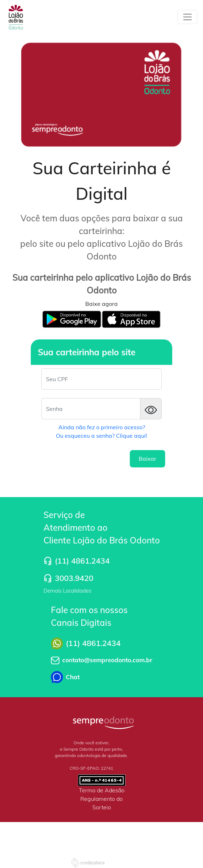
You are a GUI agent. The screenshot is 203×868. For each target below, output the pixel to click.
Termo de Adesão (102, 790)
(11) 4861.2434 (82, 561)
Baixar (147, 459)
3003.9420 (74, 578)
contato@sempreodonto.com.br (107, 660)
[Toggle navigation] (187, 17)
